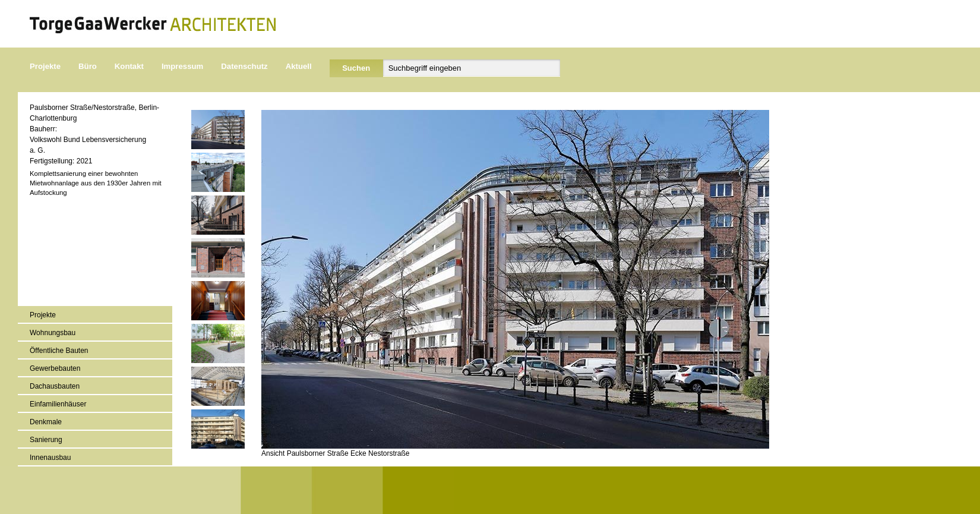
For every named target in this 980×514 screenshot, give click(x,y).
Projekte (45, 66)
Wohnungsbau (53, 333)
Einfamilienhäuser (58, 404)
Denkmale (46, 422)
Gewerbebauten (55, 368)
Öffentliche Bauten (59, 351)
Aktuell (299, 66)
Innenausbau (50, 458)
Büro (88, 66)
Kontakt (129, 66)
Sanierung (46, 440)
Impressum (182, 66)
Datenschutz (244, 66)
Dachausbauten (55, 386)
